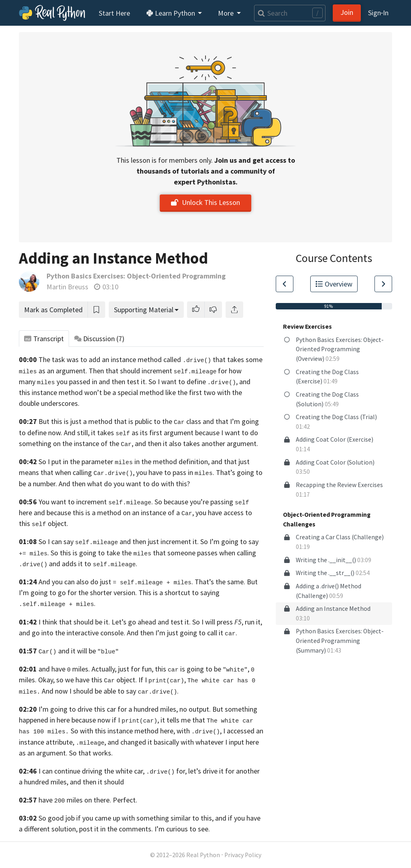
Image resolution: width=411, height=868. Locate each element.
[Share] (234, 310)
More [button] (227, 13)
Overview (334, 284)
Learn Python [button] (171, 13)
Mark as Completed (53, 310)
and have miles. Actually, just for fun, (96, 669)
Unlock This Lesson (205, 202)
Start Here (114, 13)
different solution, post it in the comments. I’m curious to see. (117, 829)
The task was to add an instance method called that (132, 359)
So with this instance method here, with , (146, 731)
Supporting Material (144, 310)
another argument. (230, 443)
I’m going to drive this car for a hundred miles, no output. (125, 709)
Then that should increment (153, 371)
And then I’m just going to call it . (182, 633)
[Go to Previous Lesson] (285, 284)
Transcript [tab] (44, 339)
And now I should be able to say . (110, 691)
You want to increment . (96, 502)
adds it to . (100, 564)
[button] (196, 310)
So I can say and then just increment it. (119, 541)
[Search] (290, 13)
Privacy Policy (243, 855)
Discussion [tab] (100, 339)
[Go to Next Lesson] (383, 284)
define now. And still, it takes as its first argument (110, 433)
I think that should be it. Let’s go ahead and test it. (115, 622)
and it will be (79, 651)
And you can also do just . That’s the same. (142, 582)
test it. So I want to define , (182, 382)
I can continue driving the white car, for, (113, 771)
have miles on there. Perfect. (88, 800)
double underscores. (49, 403)
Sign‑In (378, 13)
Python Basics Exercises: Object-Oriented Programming (136, 276)
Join (347, 12)
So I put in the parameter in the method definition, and (130, 462)
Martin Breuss (67, 287)
